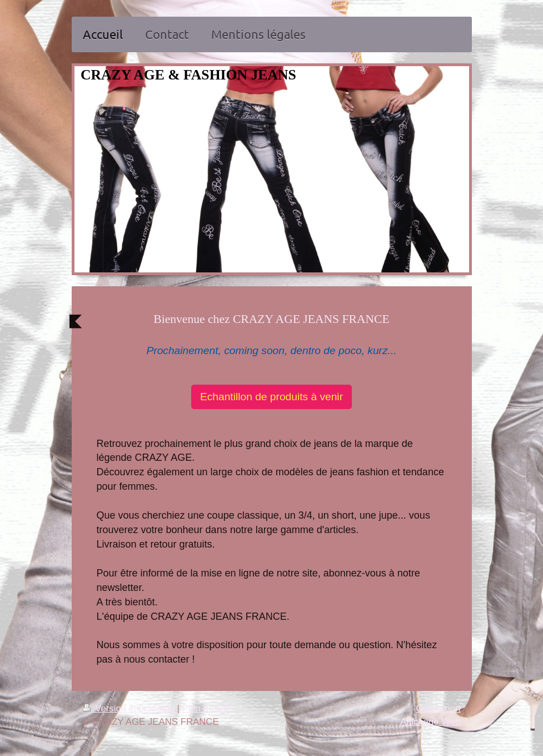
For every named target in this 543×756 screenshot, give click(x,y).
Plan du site (207, 708)
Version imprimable (130, 708)
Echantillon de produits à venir (271, 397)
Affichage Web (430, 722)
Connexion (438, 708)
